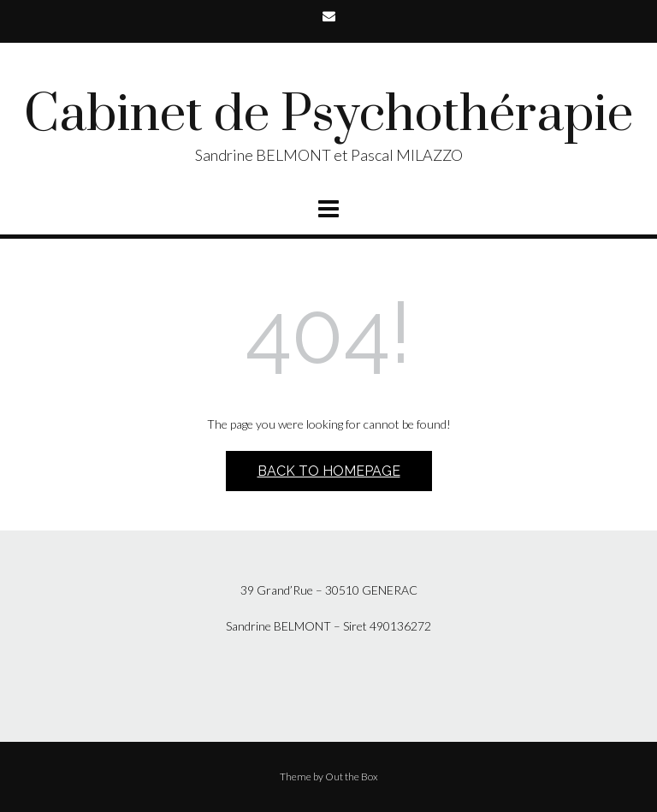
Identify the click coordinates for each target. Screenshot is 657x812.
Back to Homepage (329, 471)
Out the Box (352, 776)
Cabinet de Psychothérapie (328, 116)
